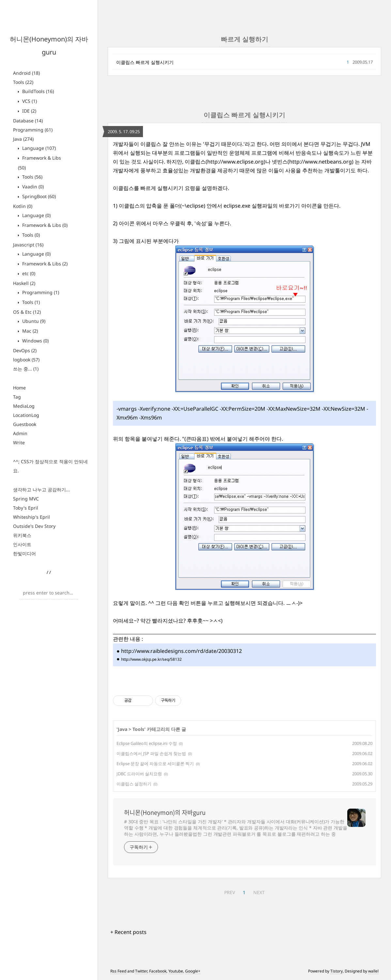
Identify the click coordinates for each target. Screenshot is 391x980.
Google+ (193, 971)
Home (19, 388)
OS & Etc (27, 312)
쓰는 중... (26, 369)
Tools (23, 82)
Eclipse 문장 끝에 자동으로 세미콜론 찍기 (155, 764)
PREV (230, 892)
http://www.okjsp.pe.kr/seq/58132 (151, 659)
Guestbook (25, 424)
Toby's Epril (26, 508)
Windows (35, 341)
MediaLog (24, 406)
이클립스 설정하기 (134, 784)
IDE (29, 111)
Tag (17, 397)
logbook (26, 360)
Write (19, 443)
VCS (29, 101)
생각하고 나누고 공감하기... (41, 490)
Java (23, 139)
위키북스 (22, 535)
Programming (33, 130)
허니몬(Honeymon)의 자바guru (165, 813)
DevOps (25, 350)
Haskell (24, 283)
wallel (373, 971)
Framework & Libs (44, 225)
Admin (20, 433)
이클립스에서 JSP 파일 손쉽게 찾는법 (151, 753)
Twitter (141, 971)
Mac (29, 331)
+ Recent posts (128, 932)
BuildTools (37, 91)
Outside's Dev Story (34, 526)
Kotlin (23, 206)
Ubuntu (33, 321)
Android (26, 73)
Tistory (336, 971)
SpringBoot (38, 196)
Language (38, 148)
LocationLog (26, 415)
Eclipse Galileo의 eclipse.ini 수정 (147, 743)
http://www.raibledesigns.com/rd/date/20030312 (181, 651)
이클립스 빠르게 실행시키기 (145, 62)
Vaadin (32, 187)
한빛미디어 (24, 553)
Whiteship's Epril (31, 517)
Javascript (28, 245)
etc (28, 273)
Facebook (158, 971)
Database (28, 121)
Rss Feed (118, 971)
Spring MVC (26, 499)
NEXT (259, 892)
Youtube (176, 971)
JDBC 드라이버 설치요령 (139, 774)
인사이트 (22, 544)
